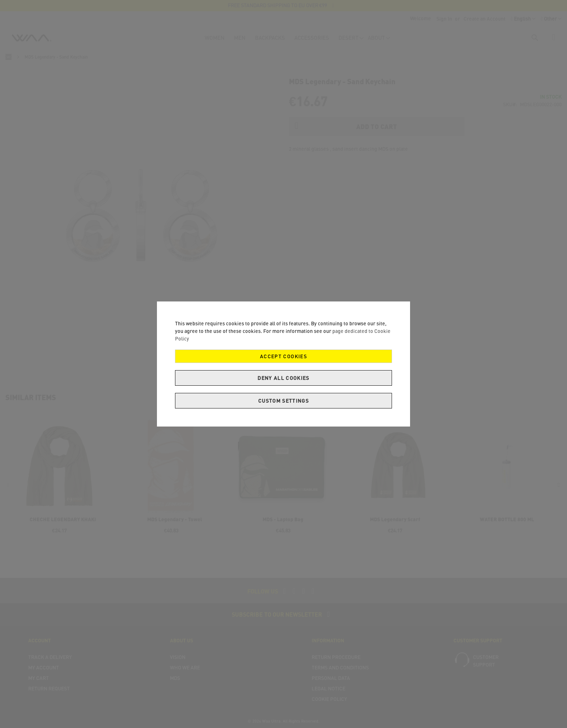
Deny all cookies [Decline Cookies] (283, 378)
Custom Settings (283, 401)
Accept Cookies (283, 356)
